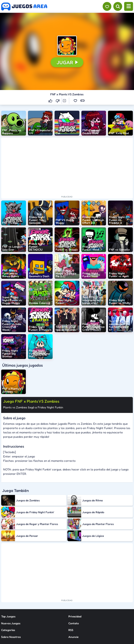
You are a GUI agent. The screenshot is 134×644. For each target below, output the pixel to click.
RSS (71, 630)
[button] (67, 46)
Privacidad (75, 616)
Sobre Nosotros (11, 637)
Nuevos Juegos (11, 623)
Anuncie (74, 637)
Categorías (8, 630)
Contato (74, 623)
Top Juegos (8, 616)
